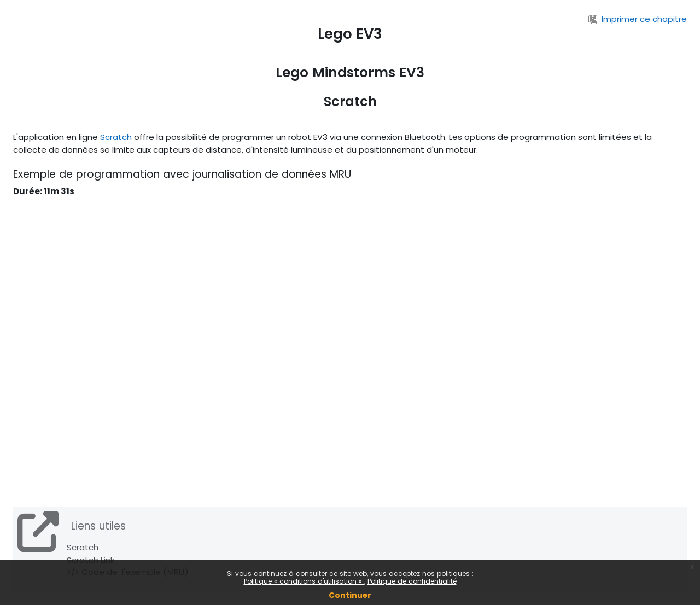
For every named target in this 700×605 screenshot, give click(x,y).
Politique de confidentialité (412, 581)
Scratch (116, 137)
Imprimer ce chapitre (638, 19)
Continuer (350, 595)
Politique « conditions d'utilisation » (304, 581)
